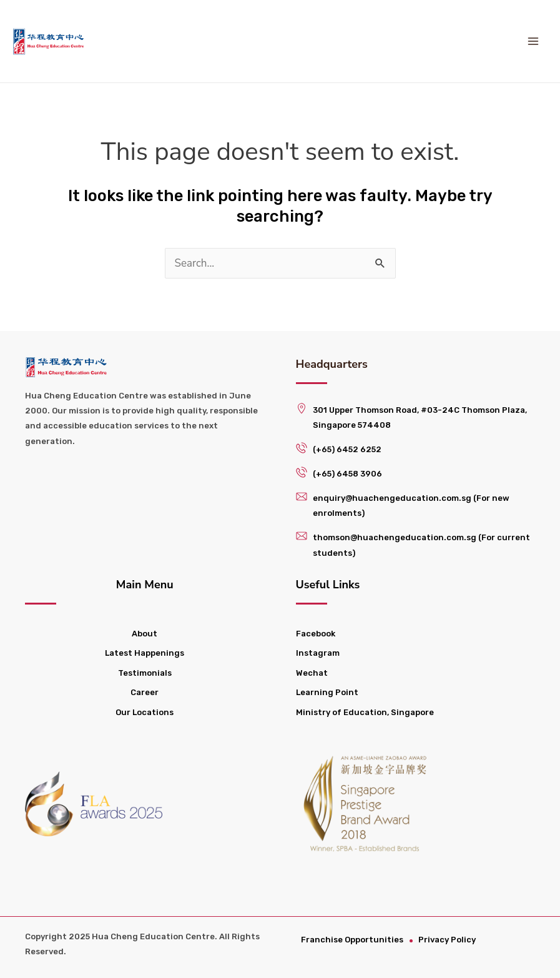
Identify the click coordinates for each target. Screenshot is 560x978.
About (145, 634)
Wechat (312, 673)
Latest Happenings (145, 653)
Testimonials (145, 673)
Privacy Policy (449, 940)
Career (145, 692)
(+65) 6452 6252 (347, 449)
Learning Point (327, 692)
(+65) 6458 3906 (347, 474)
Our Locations (145, 712)
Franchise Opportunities (353, 940)
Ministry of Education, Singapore (365, 712)
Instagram (318, 653)
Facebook (316, 634)
